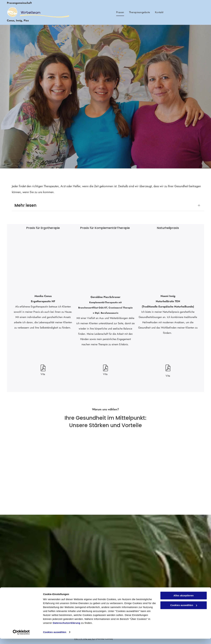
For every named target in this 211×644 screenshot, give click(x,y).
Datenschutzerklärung (67, 628)
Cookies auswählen (55, 638)
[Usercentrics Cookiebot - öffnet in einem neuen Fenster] (21, 638)
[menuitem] (120, 12)
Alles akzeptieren (184, 601)
